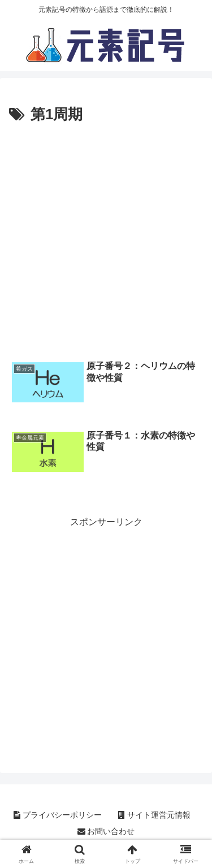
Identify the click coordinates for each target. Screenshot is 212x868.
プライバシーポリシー (58, 815)
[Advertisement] (106, 239)
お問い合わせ (106, 831)
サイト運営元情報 (154, 815)
